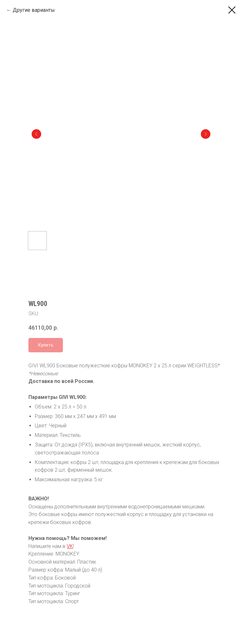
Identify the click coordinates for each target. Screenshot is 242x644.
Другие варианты (34, 10)
